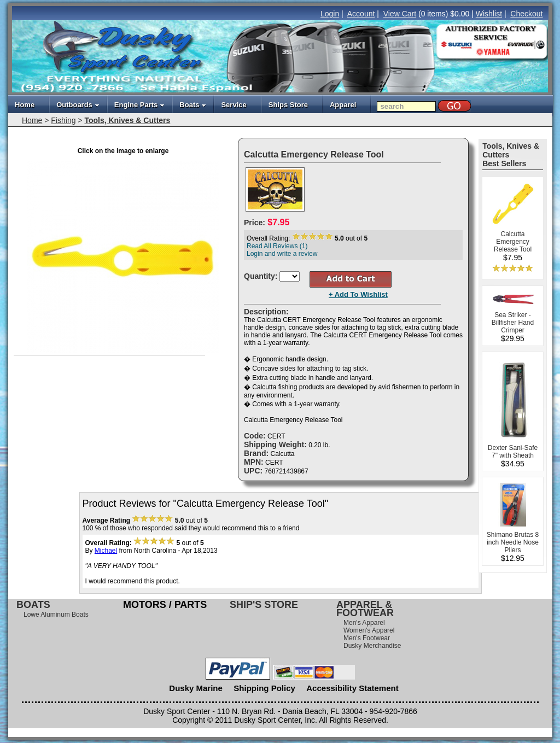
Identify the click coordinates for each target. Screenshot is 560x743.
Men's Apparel (364, 623)
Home (25, 105)
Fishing (63, 120)
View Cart (400, 14)
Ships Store (288, 105)
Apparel (343, 105)
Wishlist (489, 14)
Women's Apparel (369, 630)
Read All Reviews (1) (277, 246)
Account (361, 14)
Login (330, 14)
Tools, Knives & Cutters (127, 120)
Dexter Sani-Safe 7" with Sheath (513, 452)
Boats (193, 105)
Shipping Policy (264, 688)
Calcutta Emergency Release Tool (513, 242)
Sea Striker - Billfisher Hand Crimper (513, 323)
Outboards (78, 105)
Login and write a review (282, 254)
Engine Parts (139, 105)
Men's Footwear (367, 638)
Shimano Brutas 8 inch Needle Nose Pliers (513, 542)
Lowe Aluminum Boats (56, 615)
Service (234, 105)
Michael (106, 551)
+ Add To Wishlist (358, 294)
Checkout (526, 14)
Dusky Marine (196, 688)
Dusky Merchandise (372, 646)
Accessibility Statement (352, 688)
